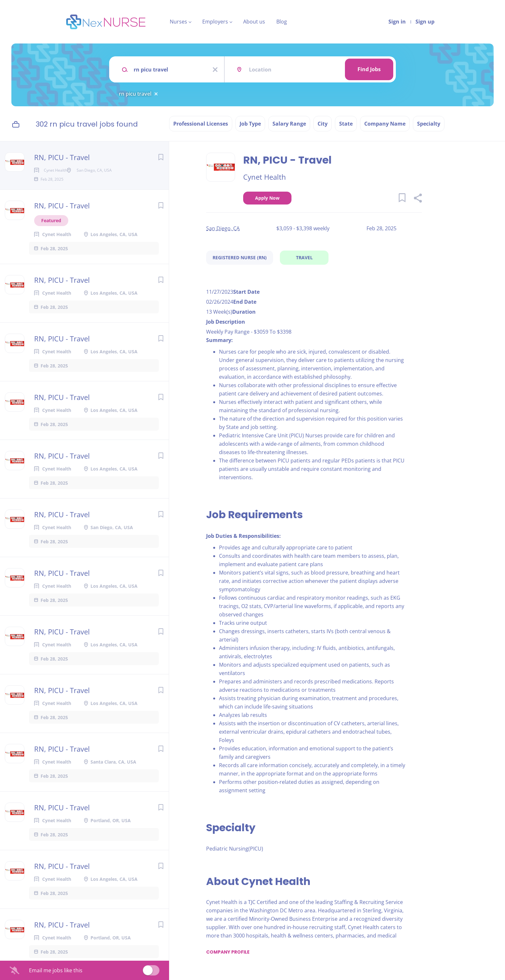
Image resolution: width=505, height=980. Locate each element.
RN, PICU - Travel (62, 157)
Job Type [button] (250, 124)
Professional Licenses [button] (201, 124)
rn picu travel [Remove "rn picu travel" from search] (135, 94)
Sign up (425, 22)
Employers (215, 22)
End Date (245, 302)
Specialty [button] (429, 124)
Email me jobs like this (56, 970)
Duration (244, 312)
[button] (418, 199)
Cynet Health (265, 177)
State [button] (346, 124)
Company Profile (228, 952)
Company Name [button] (385, 124)
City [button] (323, 124)
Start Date (246, 292)
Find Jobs (369, 69)
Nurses (178, 22)
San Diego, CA (223, 228)
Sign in (397, 22)
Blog (282, 22)
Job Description (226, 322)
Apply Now (267, 198)
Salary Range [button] (289, 124)
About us (254, 22)
